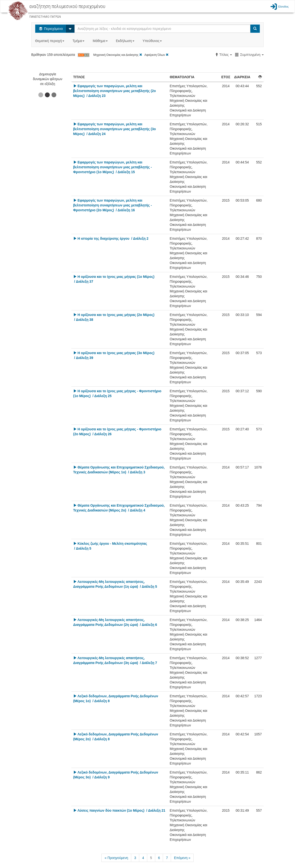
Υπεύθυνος (153, 41)
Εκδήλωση (126, 41)
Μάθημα (101, 41)
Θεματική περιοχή (50, 41)
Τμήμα (79, 41)
